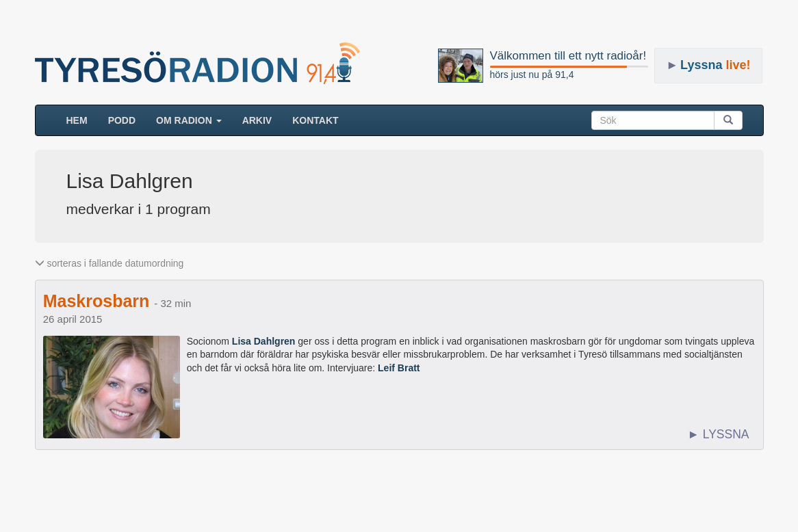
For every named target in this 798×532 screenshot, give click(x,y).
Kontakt (315, 120)
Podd (122, 120)
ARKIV (257, 120)
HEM (82, 119)
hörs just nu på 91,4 (532, 75)
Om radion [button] (189, 120)
